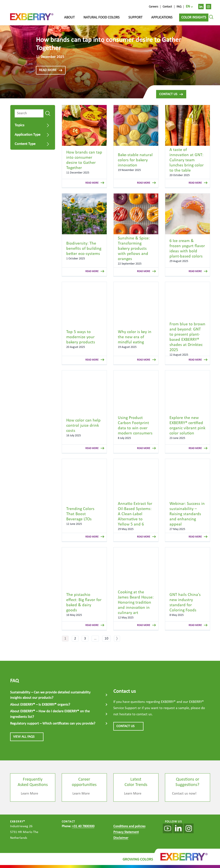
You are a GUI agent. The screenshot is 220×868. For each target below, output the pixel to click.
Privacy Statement (126, 832)
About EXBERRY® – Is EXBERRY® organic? (40, 705)
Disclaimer (121, 838)
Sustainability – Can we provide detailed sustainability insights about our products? (50, 695)
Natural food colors (102, 18)
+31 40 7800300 (83, 826)
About (69, 18)
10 (106, 639)
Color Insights (194, 18)
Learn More (29, 794)
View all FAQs (27, 737)
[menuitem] (189, 7)
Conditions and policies (129, 826)
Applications (162, 18)
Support (135, 18)
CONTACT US (128, 726)
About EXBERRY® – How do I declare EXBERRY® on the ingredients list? (50, 714)
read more (51, 70)
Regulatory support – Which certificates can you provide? (53, 724)
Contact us (171, 94)
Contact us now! (184, 794)
